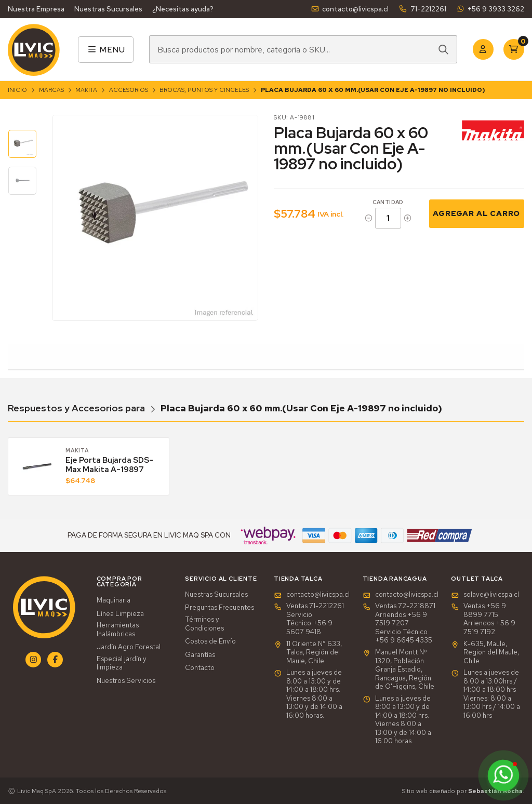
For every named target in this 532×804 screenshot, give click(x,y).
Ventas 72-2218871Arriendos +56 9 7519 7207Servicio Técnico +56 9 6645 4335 (399, 623)
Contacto (200, 668)
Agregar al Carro (476, 213)
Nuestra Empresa (36, 9)
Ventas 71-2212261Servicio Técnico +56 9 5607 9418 (309, 619)
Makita (86, 90)
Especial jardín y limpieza (122, 664)
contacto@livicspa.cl (350, 9)
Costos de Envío (210, 641)
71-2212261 (422, 9)
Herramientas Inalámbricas (118, 630)
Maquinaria (114, 600)
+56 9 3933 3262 (490, 9)
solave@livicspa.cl (485, 595)
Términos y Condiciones (204, 624)
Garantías (200, 655)
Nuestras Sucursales (108, 9)
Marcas (51, 90)
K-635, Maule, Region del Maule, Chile (485, 653)
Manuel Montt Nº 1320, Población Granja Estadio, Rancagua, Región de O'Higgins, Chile (398, 669)
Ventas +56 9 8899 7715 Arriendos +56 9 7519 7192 (483, 619)
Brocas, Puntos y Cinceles (204, 90)
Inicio (17, 90)
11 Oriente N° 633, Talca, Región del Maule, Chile (308, 653)
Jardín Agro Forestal (129, 647)
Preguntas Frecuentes (220, 608)
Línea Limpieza (120, 614)
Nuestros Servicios (126, 681)
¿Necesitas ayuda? (183, 9)
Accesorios (129, 90)
